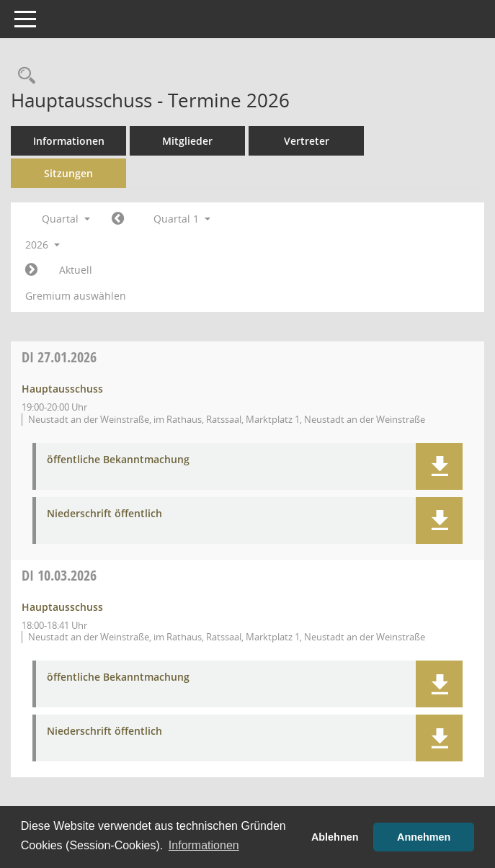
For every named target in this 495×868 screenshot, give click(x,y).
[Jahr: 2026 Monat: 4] (31, 270)
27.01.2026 (59, 357)
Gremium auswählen (76, 296)
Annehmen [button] (424, 837)
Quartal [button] (66, 219)
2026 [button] (43, 245)
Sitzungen (68, 173)
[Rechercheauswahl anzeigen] (23, 76)
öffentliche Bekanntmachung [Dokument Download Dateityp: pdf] (118, 460)
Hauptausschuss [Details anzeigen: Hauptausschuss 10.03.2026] (62, 607)
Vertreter (307, 141)
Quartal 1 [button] (182, 219)
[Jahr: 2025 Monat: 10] (118, 219)
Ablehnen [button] (335, 837)
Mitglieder (187, 141)
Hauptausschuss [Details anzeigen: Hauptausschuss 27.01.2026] (62, 389)
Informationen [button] (204, 845)
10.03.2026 (59, 575)
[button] (439, 466)
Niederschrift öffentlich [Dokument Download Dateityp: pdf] (104, 514)
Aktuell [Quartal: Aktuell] (76, 270)
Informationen (69, 141)
